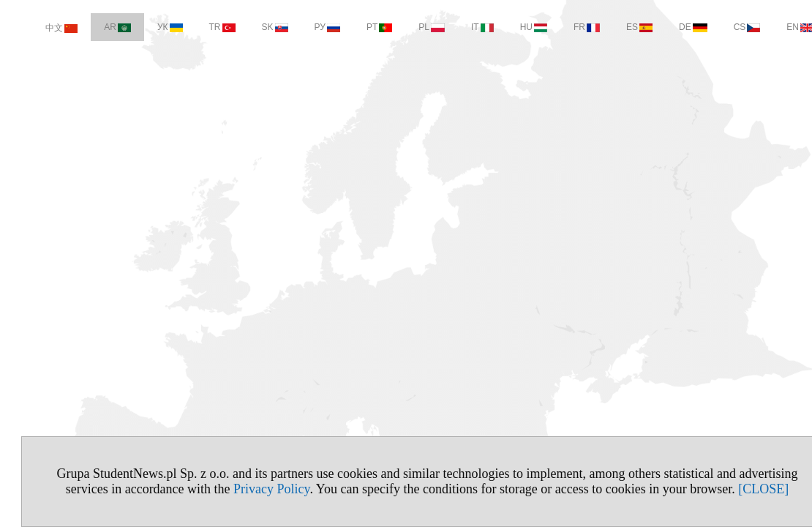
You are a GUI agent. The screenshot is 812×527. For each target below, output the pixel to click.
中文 (40, 28)
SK (254, 27)
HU (512, 27)
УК (149, 27)
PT (358, 27)
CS (726, 27)
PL (410, 27)
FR (565, 27)
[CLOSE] (742, 489)
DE (672, 27)
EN (779, 27)
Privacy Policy (250, 489)
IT (461, 27)
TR (201, 27)
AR (96, 27)
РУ (306, 27)
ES (618, 27)
